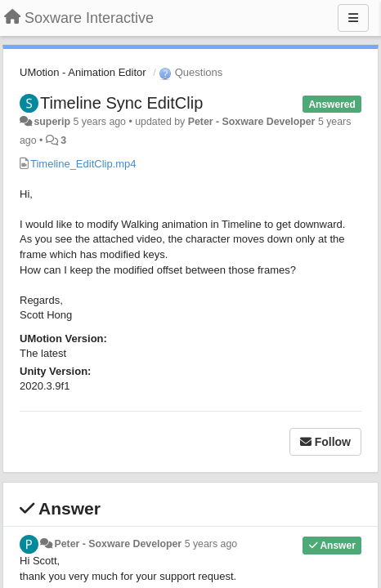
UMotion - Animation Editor (83, 72)
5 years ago (211, 544)
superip (52, 122)
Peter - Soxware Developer (252, 122)
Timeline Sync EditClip (121, 103)
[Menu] (353, 18)
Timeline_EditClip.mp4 (83, 164)
